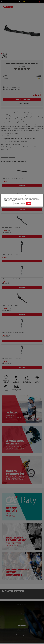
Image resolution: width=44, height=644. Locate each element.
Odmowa (23, 203)
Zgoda (29, 203)
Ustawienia (16, 203)
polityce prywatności (11, 201)
